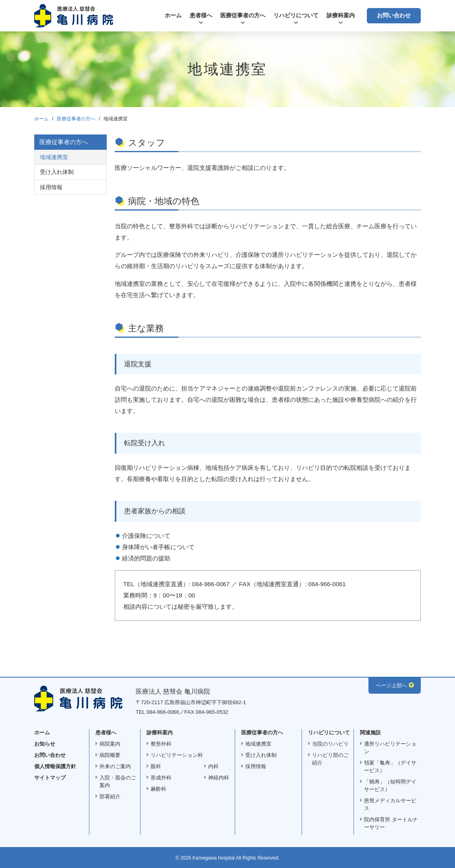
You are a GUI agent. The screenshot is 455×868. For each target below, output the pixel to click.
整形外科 (161, 744)
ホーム (173, 15)
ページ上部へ (391, 685)
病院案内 (110, 744)
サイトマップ (50, 778)
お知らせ (45, 744)
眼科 (156, 766)
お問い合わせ (394, 15)
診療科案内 (341, 15)
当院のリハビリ (330, 744)
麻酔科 (158, 789)
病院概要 (110, 755)
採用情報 (51, 187)
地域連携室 (54, 157)
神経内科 (219, 778)
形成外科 (161, 778)
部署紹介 (110, 797)
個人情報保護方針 (55, 766)
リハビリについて (296, 15)
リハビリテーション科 (177, 755)
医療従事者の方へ (243, 15)
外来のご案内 (115, 766)
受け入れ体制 (57, 172)
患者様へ (201, 15)
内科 (213, 766)
